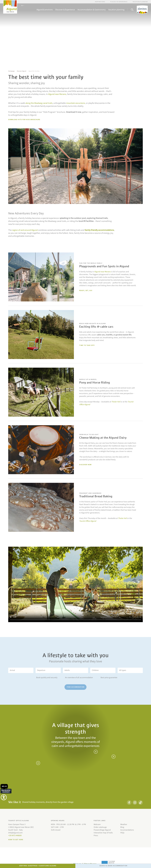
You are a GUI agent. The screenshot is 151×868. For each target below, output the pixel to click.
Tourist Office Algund (88, 521)
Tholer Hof (116, 402)
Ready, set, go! (86, 291)
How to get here (16, 840)
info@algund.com (15, 833)
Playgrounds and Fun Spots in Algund (104, 266)
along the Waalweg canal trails (39, 103)
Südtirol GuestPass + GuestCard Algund (38, 866)
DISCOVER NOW (85, 465)
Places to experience (119, 2)
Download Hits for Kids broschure (24, 120)
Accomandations (127, 830)
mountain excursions (76, 103)
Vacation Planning (140, 2)
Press (96, 835)
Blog (122, 827)
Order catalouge (100, 827)
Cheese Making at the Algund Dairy (103, 438)
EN (23, 6)
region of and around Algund (25, 230)
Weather (124, 824)
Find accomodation (76, 687)
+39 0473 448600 (15, 835)
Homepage (11, 71)
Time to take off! (87, 345)
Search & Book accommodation (113, 866)
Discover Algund (22, 71)
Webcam (97, 824)
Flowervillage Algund (102, 830)
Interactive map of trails (103, 833)
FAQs (122, 833)
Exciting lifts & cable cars (96, 327)
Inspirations (100, 2)
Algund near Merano (57, 94)
